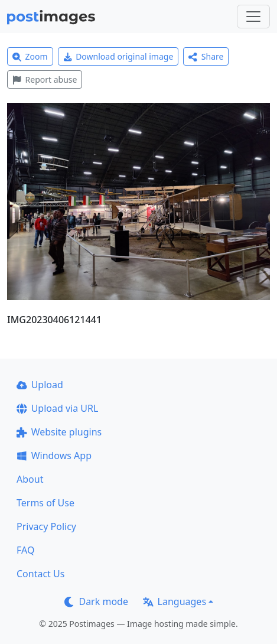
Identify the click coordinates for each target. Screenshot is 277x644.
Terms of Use (45, 503)
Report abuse (45, 79)
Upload (40, 385)
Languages (175, 601)
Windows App (54, 456)
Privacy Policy (46, 526)
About (30, 479)
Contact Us (40, 574)
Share (206, 56)
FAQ (25, 550)
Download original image (118, 56)
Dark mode (96, 601)
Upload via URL (57, 408)
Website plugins (59, 432)
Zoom (30, 56)
